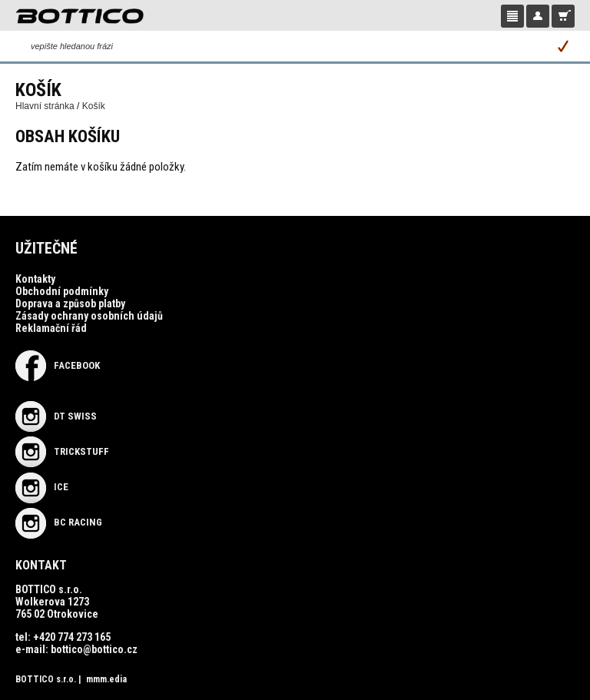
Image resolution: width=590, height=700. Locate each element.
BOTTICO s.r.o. (46, 679)
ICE (42, 487)
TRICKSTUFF (62, 451)
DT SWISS (56, 416)
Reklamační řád (51, 328)
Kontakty (35, 279)
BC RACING (59, 522)
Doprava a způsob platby (70, 304)
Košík (94, 106)
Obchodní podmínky (62, 291)
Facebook (58, 365)
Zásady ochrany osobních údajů (89, 316)
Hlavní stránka (45, 106)
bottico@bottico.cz (94, 649)
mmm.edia (106, 679)
